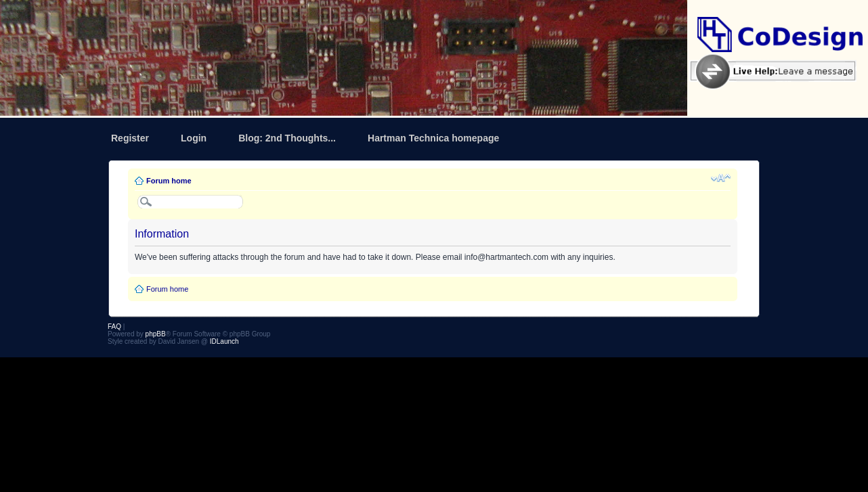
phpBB (156, 334)
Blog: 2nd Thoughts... (287, 138)
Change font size (721, 178)
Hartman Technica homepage (433, 138)
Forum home (169, 181)
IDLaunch (224, 341)
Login (194, 138)
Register (130, 138)
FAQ (114, 327)
